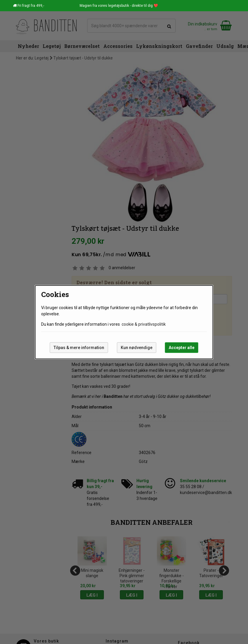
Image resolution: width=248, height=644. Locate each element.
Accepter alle (182, 348)
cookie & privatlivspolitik (144, 324)
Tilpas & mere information (79, 348)
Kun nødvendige (137, 348)
